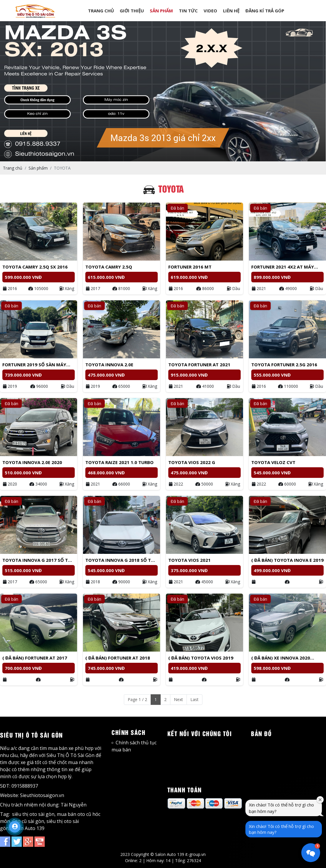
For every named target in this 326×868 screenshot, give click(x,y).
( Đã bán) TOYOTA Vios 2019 (201, 658)
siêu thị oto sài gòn (33, 814)
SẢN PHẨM (161, 11)
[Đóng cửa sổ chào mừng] (320, 800)
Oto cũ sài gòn (28, 821)
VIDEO (210, 11)
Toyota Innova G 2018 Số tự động (120, 560)
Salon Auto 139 (28, 828)
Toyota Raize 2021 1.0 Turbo (119, 462)
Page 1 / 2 (137, 699)
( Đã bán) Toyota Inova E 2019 (287, 560)
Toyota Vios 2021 (189, 560)
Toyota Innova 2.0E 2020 (32, 462)
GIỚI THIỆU (132, 11)
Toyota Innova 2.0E (109, 365)
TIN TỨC (188, 11)
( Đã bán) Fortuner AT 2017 (35, 658)
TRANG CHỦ (101, 11)
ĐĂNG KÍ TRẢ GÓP (265, 11)
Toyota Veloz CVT (273, 462)
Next (178, 699)
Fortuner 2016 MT (190, 267)
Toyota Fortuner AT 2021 (199, 365)
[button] (311, 853)
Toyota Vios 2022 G (192, 462)
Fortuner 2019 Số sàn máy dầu (34, 365)
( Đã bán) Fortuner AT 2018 (118, 658)
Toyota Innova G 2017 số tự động (37, 560)
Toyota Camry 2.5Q (109, 267)
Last (194, 699)
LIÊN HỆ (231, 11)
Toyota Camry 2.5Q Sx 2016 (35, 267)
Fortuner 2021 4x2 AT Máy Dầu (283, 267)
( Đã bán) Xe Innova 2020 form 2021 (281, 658)
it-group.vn (196, 854)
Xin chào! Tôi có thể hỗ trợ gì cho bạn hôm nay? (281, 829)
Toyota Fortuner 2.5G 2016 (284, 365)
